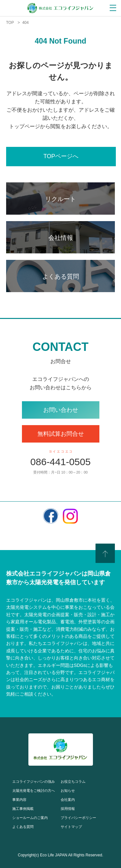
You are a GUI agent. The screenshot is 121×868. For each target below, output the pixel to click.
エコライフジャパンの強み (34, 781)
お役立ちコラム (73, 781)
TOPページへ (61, 156)
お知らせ (68, 791)
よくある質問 (23, 827)
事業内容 (19, 800)
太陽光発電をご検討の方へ (34, 791)
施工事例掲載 (23, 809)
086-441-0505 (60, 462)
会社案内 (68, 800)
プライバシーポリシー (78, 818)
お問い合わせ (61, 410)
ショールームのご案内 (30, 818)
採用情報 (68, 809)
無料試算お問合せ (61, 434)
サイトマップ (71, 827)
